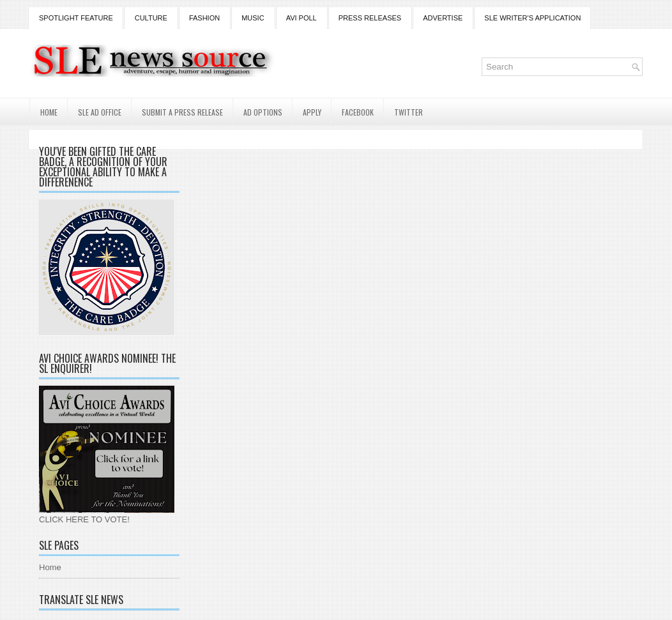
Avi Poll (302, 18)
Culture (151, 18)
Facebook (358, 112)
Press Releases (370, 18)
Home (49, 112)
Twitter (409, 112)
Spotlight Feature (76, 18)
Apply (312, 112)
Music (253, 18)
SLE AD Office (100, 112)
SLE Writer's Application (532, 18)
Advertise (443, 18)
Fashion (204, 18)
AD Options (263, 112)
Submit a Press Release (182, 112)
